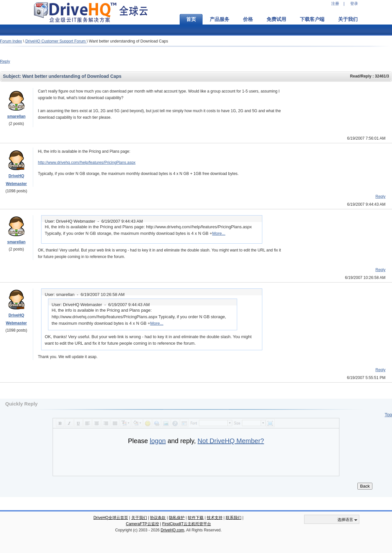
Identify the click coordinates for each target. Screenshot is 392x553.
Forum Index (11, 41)
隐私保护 (177, 518)
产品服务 (220, 19)
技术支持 (215, 518)
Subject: (13, 76)
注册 (335, 4)
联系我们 (234, 518)
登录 (354, 4)
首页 (191, 19)
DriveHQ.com (172, 530)
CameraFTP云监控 (142, 524)
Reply (5, 61)
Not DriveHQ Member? (231, 441)
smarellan (16, 116)
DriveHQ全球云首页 (111, 518)
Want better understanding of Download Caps (128, 41)
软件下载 (196, 518)
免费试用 (276, 19)
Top (388, 415)
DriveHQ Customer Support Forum (56, 41)
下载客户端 (312, 19)
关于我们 (348, 19)
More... (219, 233)
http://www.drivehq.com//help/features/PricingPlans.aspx (87, 163)
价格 (248, 19)
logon (158, 441)
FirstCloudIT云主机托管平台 (186, 524)
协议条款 (158, 518)
